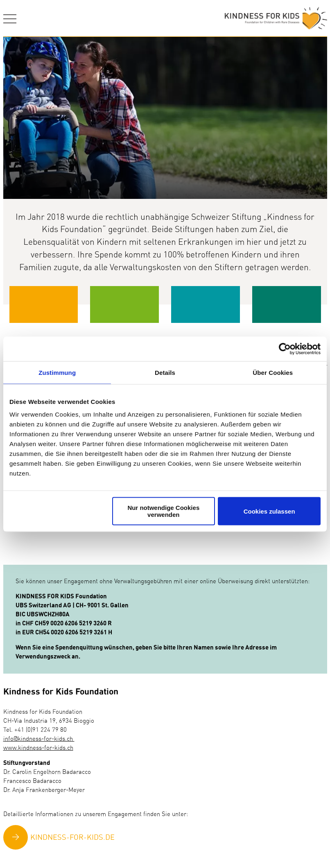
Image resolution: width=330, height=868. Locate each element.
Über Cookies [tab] (273, 372)
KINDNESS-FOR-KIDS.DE (72, 838)
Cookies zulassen (269, 511)
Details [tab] (165, 372)
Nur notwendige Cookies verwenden (163, 511)
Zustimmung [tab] (57, 372)
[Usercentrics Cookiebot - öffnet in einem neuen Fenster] (285, 349)
